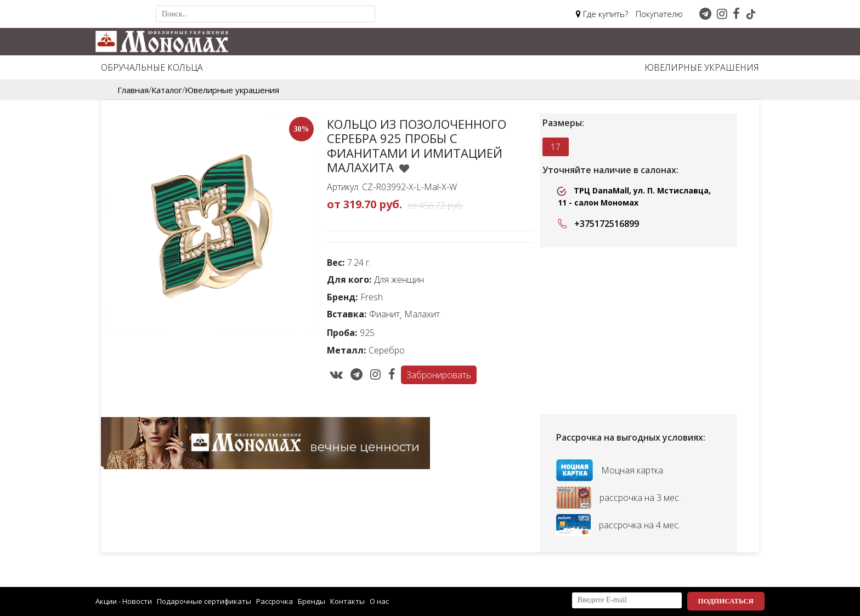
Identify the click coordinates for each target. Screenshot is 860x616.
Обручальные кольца (152, 67)
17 (556, 147)
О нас (379, 601)
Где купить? (602, 14)
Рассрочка (275, 601)
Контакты (347, 601)
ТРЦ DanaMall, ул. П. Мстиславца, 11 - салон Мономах (633, 196)
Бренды (312, 601)
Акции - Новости (124, 601)
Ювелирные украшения (702, 67)
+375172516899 (596, 224)
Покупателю (659, 14)
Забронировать (439, 375)
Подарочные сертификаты (204, 601)
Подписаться (726, 601)
